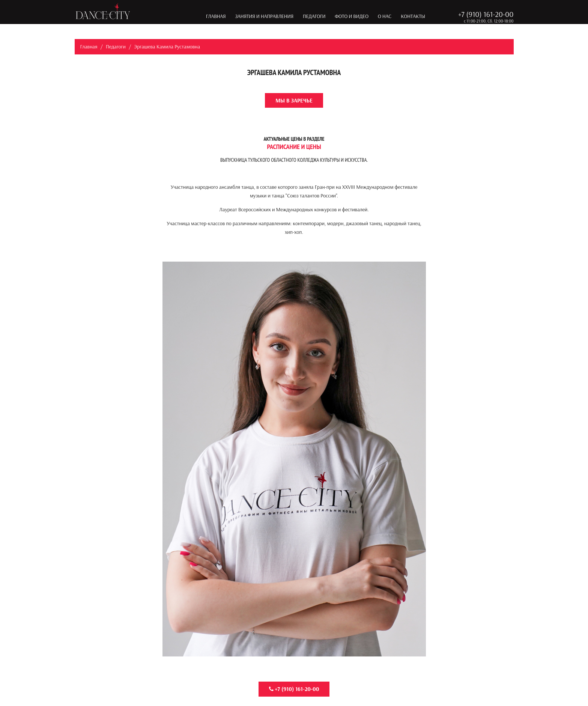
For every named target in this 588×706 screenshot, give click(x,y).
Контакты (413, 16)
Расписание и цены (294, 147)
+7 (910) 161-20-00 (486, 14)
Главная (216, 16)
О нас (385, 16)
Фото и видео (351, 16)
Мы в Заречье (294, 100)
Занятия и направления (264, 16)
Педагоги (314, 16)
